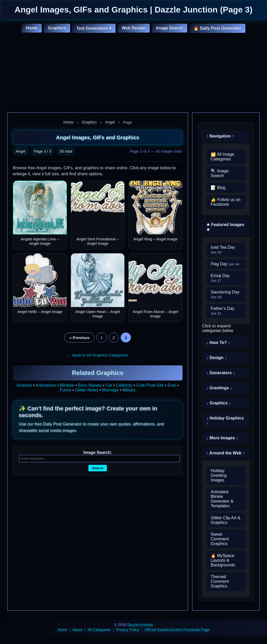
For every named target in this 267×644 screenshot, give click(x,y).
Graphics (57, 28)
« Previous (79, 338)
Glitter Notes (87, 390)
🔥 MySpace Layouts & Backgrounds (223, 560)
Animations (46, 385)
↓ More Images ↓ (222, 438)
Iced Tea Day (223, 250)
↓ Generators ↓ (221, 373)
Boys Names (90, 385)
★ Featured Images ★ (225, 227)
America (24, 385)
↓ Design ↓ (216, 358)
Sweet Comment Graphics (220, 539)
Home (32, 28)
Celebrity (124, 385)
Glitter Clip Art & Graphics (226, 520)
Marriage (110, 390)
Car (109, 385)
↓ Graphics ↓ (219, 403)
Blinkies (67, 385)
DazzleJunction (140, 625)
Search (98, 468)
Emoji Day (220, 278)
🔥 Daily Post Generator (217, 28)
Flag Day (225, 264)
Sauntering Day (225, 294)
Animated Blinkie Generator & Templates (222, 499)
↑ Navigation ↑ (220, 136)
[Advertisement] (133, 73)
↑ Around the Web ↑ (226, 453)
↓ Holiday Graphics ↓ (225, 420)
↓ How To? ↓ (218, 343)
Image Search (169, 28)
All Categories (99, 630)
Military (129, 390)
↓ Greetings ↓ (219, 388)
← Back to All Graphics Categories (98, 355)
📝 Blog (218, 188)
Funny (65, 390)
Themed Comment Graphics (220, 581)
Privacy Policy (128, 630)
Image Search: (98, 452)
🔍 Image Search (220, 173)
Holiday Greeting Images (219, 475)
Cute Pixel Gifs (150, 385)
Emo (172, 385)
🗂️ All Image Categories (222, 157)
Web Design (134, 28)
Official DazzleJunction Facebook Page (177, 630)
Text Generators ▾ (94, 28)
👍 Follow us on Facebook (226, 202)
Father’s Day (223, 311)
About (77, 630)
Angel (110, 122)
